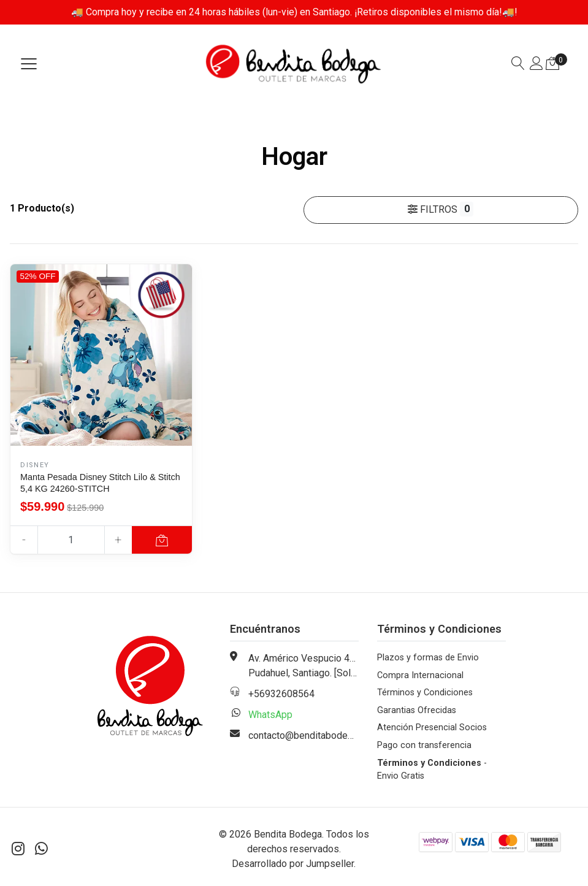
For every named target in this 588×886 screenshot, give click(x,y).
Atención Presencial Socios (432, 728)
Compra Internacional (420, 675)
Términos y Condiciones (425, 693)
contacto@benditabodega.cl (308, 735)
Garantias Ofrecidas (417, 710)
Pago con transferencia (424, 745)
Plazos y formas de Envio (428, 658)
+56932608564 (281, 694)
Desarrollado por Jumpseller (293, 864)
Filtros (441, 209)
